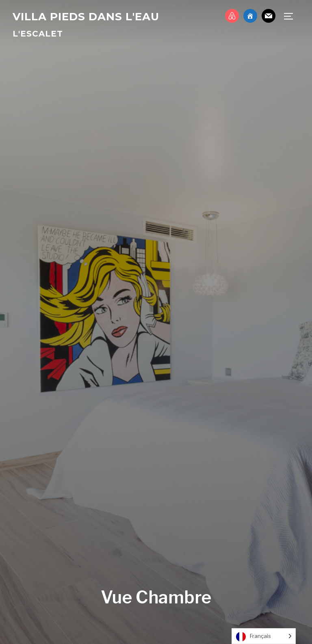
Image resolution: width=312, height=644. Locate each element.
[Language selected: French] (264, 636)
